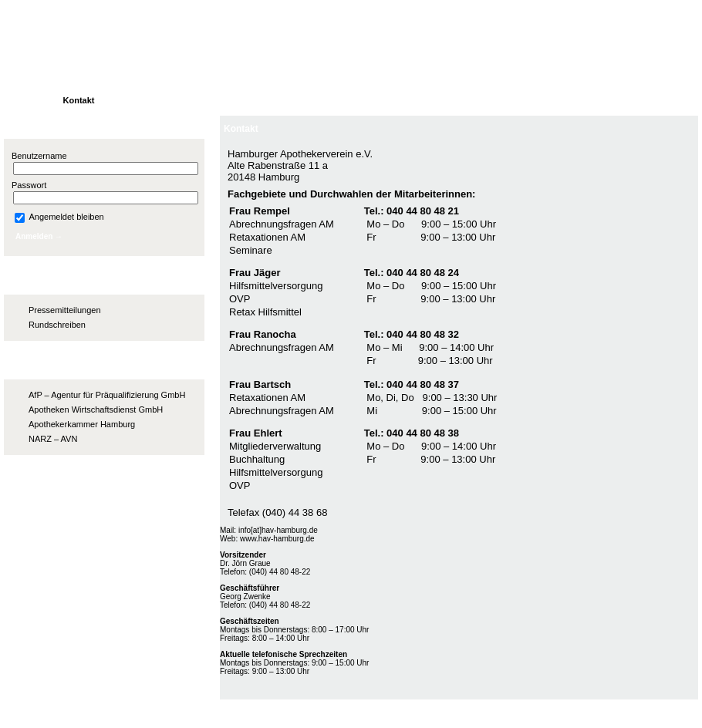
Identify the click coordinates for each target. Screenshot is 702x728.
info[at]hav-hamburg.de (278, 530)
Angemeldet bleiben (59, 217)
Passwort (29, 185)
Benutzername (39, 156)
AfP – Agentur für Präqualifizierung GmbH (107, 395)
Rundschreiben (57, 325)
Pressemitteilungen (65, 310)
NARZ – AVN (53, 439)
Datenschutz (665, 712)
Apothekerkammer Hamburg (82, 424)
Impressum (600, 712)
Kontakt (241, 129)
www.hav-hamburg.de (277, 539)
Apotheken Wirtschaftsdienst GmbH (96, 410)
